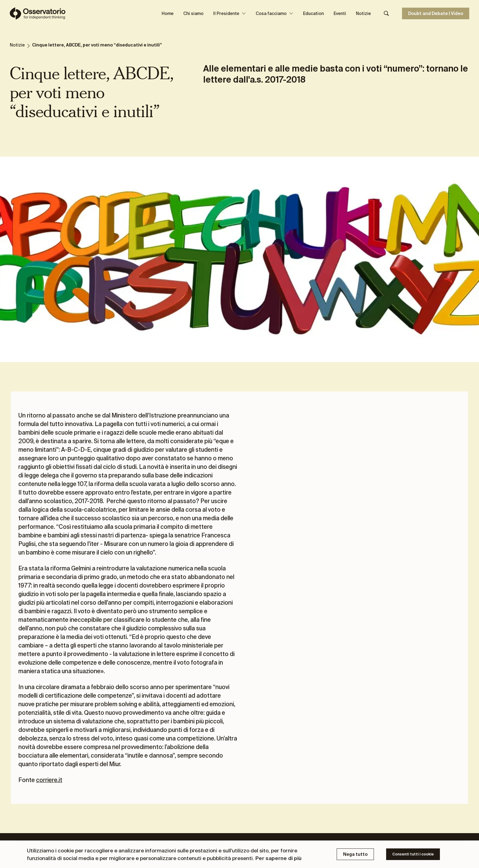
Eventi (340, 13)
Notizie (363, 13)
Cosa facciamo (274, 13)
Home (168, 13)
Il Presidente (230, 13)
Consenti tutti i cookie (413, 854)
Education (313, 13)
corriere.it (49, 780)
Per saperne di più (278, 858)
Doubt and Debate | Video (436, 13)
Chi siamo (193, 13)
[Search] (386, 13)
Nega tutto (355, 854)
